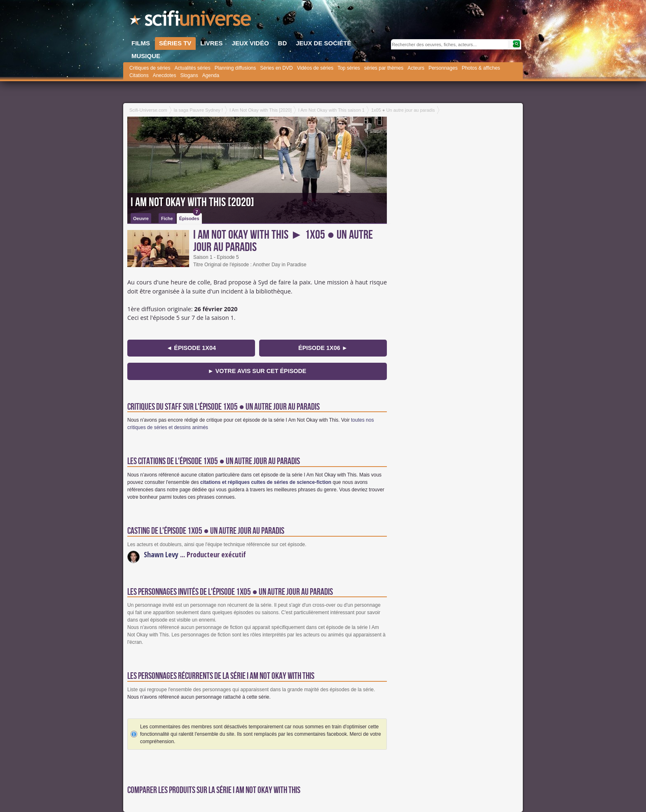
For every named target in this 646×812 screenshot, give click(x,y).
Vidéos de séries (315, 68)
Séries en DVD (276, 68)
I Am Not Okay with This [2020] (192, 202)
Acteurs (416, 68)
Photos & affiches (481, 68)
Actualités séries (192, 68)
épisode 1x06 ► (323, 348)
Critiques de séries (150, 68)
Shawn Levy (161, 554)
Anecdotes (165, 75)
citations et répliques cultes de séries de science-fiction (266, 482)
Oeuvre (141, 218)
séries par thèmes (384, 68)
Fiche (167, 218)
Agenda (211, 75)
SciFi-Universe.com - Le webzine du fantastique (191, 21)
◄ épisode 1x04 (191, 348)
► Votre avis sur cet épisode (257, 371)
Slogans (189, 75)
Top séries (349, 68)
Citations (139, 75)
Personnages (443, 68)
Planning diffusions (235, 68)
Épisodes (190, 217)
